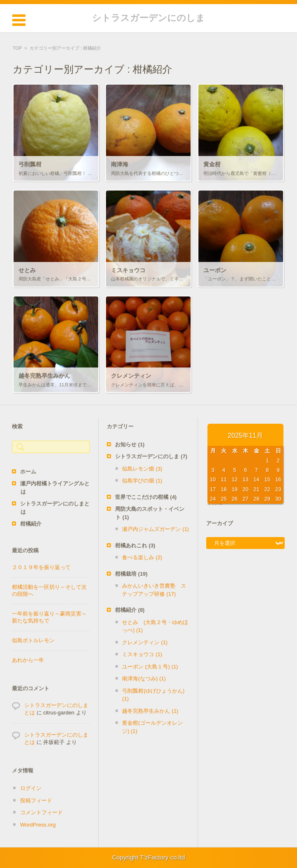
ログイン (31, 788)
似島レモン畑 (142, 469)
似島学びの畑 (142, 481)
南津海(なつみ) (144, 679)
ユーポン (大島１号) (150, 667)
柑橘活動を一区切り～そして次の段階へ (49, 590)
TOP (17, 48)
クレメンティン (145, 642)
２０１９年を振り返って (41, 567)
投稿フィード (36, 800)
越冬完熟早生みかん (150, 711)
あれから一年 (28, 660)
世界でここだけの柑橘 (146, 497)
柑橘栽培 (131, 574)
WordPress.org (38, 825)
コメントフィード (41, 812)
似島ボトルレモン (33, 640)
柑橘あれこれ (135, 545)
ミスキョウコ (142, 654)
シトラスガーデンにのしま (148, 18)
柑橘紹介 (31, 524)
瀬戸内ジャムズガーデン (155, 529)
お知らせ (130, 444)
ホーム (28, 472)
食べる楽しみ (142, 557)
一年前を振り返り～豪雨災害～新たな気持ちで (49, 617)
